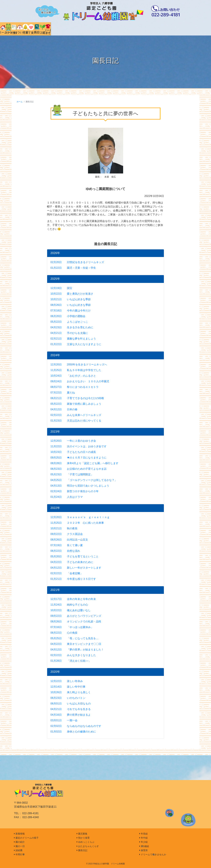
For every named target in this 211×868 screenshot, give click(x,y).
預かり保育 (83, 838)
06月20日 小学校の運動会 (68, 316)
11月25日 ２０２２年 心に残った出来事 (77, 523)
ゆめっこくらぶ (85, 842)
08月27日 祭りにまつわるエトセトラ (75, 387)
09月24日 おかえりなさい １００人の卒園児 (80, 381)
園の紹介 (19, 842)
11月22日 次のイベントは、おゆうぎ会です (78, 446)
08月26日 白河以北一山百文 (69, 540)
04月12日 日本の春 (64, 409)
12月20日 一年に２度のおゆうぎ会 (73, 441)
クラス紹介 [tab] (171, 29)
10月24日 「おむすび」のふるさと (73, 376)
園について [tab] (83, 29)
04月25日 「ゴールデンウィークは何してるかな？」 (84, 480)
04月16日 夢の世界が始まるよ (71, 715)
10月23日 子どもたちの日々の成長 (73, 452)
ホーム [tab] (18, 29)
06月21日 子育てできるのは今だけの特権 (77, 398)
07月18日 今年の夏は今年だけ (71, 311)
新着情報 (19, 834)
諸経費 (18, 850)
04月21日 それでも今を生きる (71, 709)
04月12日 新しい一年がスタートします (76, 568)
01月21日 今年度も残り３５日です (73, 579)
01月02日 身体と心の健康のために (73, 732)
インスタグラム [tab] (39, 29)
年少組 (143, 842)
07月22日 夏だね (63, 393)
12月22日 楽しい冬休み (67, 681)
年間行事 (19, 854)
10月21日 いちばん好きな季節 (71, 299)
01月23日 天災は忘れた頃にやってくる (76, 421)
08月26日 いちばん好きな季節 (71, 305)
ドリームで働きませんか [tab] (193, 29)
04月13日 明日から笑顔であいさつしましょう (80, 486)
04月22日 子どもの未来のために (72, 562)
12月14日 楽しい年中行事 (68, 687)
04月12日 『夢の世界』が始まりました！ (77, 650)
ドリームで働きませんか (153, 854)
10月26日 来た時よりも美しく (71, 692)
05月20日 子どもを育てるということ (75, 556)
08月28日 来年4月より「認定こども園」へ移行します (84, 463)
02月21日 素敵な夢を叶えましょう (73, 339)
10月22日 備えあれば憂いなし (71, 610)
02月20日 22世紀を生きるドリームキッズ (77, 262)
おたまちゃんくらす (88, 846)
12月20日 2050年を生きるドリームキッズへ (79, 365)
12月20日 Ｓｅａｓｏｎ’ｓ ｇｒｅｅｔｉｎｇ (80, 517)
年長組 (143, 834)
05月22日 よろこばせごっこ (69, 322)
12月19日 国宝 (61, 288)
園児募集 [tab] (105, 29)
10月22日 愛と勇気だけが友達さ (72, 294)
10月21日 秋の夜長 (64, 528)
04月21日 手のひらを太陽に (69, 333)
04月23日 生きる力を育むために (72, 327)
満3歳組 (144, 846)
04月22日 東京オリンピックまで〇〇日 (76, 644)
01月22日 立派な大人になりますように (76, 344)
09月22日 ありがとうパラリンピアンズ (76, 616)
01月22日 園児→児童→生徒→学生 (73, 268)
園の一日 (19, 846)
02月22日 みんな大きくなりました (73, 655)
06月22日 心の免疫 (64, 633)
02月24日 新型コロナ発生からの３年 (75, 491)
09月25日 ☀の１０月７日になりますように (78, 458)
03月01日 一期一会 (64, 720)
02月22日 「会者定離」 (67, 573)
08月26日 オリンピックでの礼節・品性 (76, 621)
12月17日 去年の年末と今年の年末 (73, 599)
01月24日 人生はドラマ (67, 497)
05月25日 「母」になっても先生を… (75, 638)
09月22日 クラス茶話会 (67, 534)
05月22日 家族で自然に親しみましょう (76, 404)
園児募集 (82, 834)
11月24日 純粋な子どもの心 (69, 605)
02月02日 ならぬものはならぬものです (76, 726)
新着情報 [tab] (61, 29)
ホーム (20, 102)
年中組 (143, 838)
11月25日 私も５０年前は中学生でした (76, 370)
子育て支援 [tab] (127, 29)
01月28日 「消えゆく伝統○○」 (71, 661)
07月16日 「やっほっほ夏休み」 (72, 627)
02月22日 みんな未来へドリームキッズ (76, 415)
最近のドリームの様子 (26, 838)
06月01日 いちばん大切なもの (71, 704)
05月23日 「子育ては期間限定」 (72, 474)
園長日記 (82, 850)
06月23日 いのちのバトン (68, 698)
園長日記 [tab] (149, 29)
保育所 (143, 850)
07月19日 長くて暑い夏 (67, 545)
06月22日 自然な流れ (65, 551)
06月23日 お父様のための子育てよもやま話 (78, 469)
